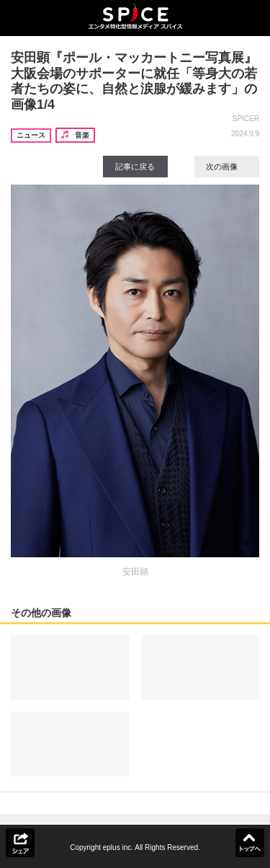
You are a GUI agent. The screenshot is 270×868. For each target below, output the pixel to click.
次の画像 (227, 167)
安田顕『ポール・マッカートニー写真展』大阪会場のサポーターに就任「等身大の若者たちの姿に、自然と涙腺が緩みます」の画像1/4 (134, 81)
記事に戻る (135, 167)
